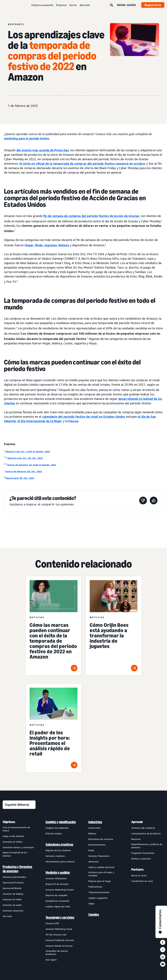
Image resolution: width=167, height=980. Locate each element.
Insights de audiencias (57, 828)
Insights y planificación (61, 822)
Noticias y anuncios (141, 859)
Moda (39, 245)
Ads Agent (51, 960)
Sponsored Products (13, 883)
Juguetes (51, 245)
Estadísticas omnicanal (57, 901)
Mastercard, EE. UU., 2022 (20, 478)
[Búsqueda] (111, 5)
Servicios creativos (55, 856)
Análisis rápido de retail (58, 907)
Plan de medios (54, 834)
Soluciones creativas (59, 845)
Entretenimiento (97, 845)
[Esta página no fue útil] (143, 501)
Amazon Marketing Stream (60, 890)
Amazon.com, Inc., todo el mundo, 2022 (28, 451)
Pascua (73, 421)
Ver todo (7, 917)
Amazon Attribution (56, 879)
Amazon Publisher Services (60, 941)
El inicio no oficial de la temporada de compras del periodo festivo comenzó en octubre (82, 164)
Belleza (64, 245)
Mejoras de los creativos (58, 851)
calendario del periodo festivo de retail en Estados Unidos (84, 417)
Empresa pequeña (42, 5)
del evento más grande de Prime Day (43, 150)
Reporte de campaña (56, 896)
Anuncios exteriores (13, 911)
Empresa (61, 5)
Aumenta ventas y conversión (18, 848)
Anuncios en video (12, 900)
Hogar (29, 245)
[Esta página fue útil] (154, 501)
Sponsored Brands (12, 889)
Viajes (91, 904)
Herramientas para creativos (60, 862)
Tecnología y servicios (60, 918)
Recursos (136, 840)
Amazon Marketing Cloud (59, 929)
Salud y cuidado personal (101, 868)
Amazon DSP (52, 924)
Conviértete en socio (142, 882)
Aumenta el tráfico (13, 842)
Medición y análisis (58, 873)
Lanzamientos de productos (146, 834)
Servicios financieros (99, 856)
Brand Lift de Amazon (57, 884)
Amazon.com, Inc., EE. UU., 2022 (25, 458)
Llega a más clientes (13, 837)
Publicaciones (95, 887)
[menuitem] (19, 891)
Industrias (95, 822)
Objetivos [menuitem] (9, 822)
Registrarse (153, 5)
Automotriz (94, 828)
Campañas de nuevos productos (57, 953)
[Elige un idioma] (19, 805)
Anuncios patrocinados (14, 878)
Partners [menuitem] (137, 870)
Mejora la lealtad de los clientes (15, 855)
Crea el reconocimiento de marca (16, 829)
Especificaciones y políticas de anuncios (147, 846)
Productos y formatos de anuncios (17, 869)
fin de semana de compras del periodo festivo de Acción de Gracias (91, 216)
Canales (94, 915)
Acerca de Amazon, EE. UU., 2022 (24, 471)
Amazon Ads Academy (143, 828)
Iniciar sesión (126, 5)
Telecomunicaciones (99, 893)
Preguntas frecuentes (143, 854)
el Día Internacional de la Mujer (40, 421)
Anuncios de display (13, 894)
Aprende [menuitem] (137, 822)
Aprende (85, 5)
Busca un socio (139, 876)
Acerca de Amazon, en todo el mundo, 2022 (32, 465)
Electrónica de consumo (101, 840)
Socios (73, 5)
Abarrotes (94, 862)
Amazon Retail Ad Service (59, 946)
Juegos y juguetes (98, 898)
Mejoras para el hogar (100, 882)
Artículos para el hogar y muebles (101, 874)
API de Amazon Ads (56, 935)
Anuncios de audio (12, 906)
